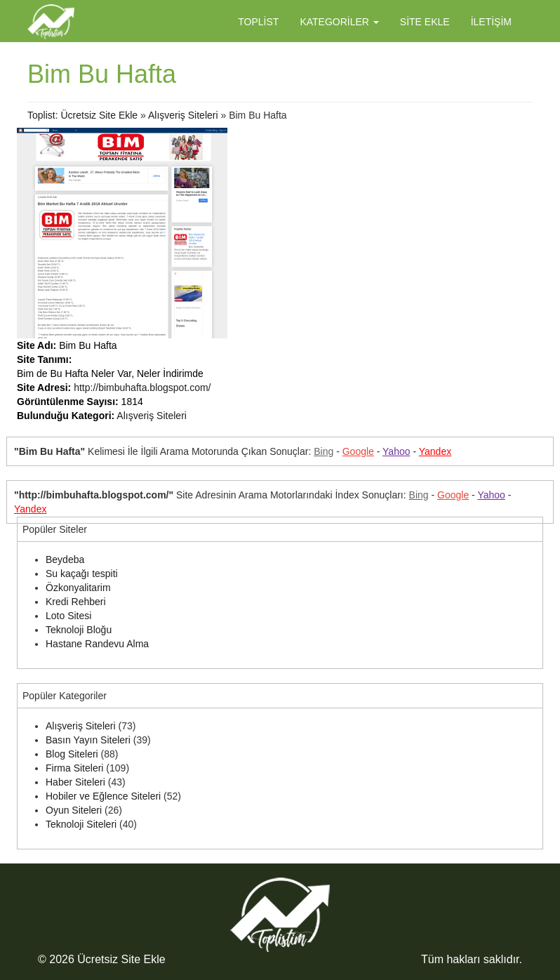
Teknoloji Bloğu (79, 630)
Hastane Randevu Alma (97, 644)
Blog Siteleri (72, 754)
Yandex (435, 451)
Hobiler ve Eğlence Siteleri (103, 796)
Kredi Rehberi (76, 602)
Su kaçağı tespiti (82, 574)
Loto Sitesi (68, 616)
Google (358, 451)
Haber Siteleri (75, 782)
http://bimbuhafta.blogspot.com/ (142, 388)
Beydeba (65, 559)
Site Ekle (425, 22)
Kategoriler (339, 22)
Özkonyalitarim (78, 588)
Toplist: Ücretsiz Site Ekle (82, 115)
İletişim (491, 22)
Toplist (258, 22)
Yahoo (396, 451)
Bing (324, 451)
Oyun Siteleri (74, 810)
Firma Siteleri (74, 768)
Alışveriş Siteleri (183, 115)
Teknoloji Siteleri (81, 824)
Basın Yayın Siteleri (88, 740)
